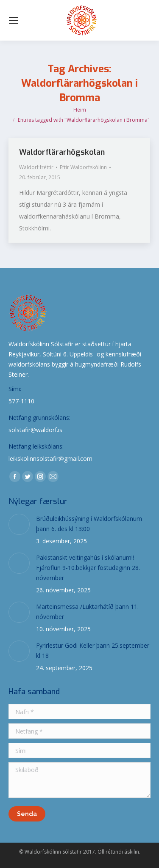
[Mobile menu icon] (14, 20)
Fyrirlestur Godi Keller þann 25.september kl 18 (93, 650)
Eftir (83, 167)
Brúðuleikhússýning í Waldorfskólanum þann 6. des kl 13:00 (89, 524)
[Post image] (19, 524)
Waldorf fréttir (36, 167)
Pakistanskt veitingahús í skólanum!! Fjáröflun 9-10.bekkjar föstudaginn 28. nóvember (88, 568)
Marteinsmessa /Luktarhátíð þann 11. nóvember (87, 612)
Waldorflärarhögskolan (62, 152)
